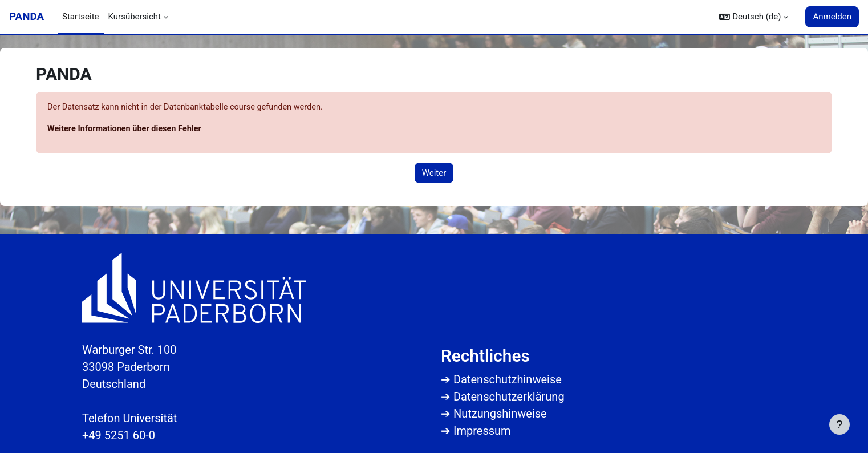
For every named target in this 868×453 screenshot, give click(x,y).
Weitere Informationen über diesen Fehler (127, 130)
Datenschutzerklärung (509, 397)
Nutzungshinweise (500, 414)
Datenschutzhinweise (508, 379)
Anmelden (832, 17)
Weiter (434, 173)
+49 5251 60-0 (119, 435)
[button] (754, 17)
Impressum (482, 431)
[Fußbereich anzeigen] (839, 424)
